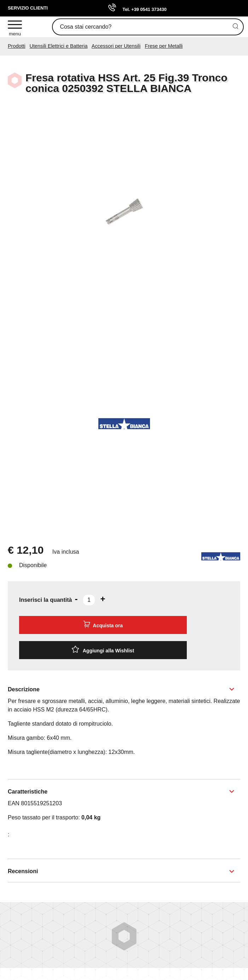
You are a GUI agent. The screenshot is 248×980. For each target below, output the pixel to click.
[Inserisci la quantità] (89, 600)
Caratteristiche (28, 792)
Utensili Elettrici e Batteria (59, 46)
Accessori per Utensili (116, 46)
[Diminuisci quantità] (76, 599)
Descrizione (24, 689)
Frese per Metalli (164, 46)
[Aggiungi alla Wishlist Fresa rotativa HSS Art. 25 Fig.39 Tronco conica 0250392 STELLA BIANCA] (103, 650)
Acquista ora (103, 624)
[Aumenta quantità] (103, 599)
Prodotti (17, 46)
